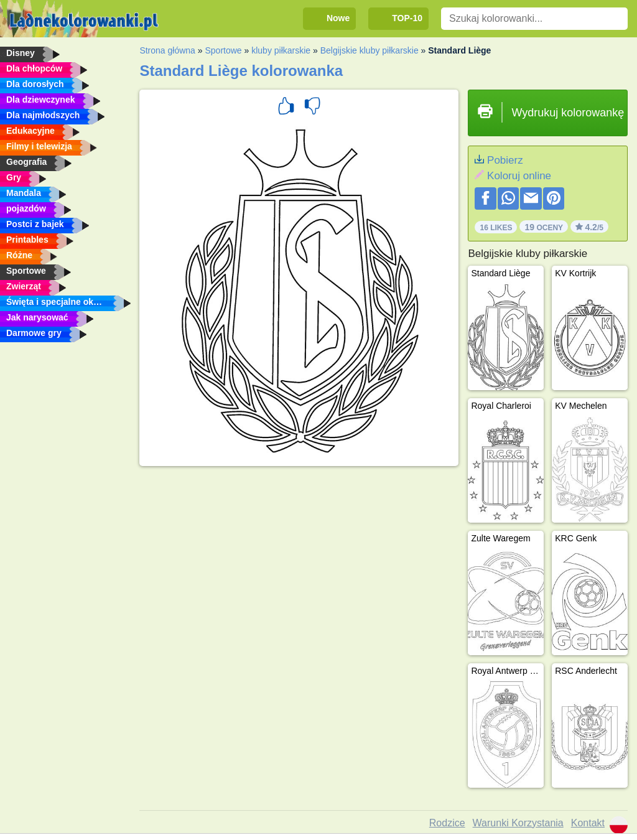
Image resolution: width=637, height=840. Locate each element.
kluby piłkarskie (281, 50)
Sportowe (223, 50)
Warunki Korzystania (518, 823)
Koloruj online (519, 176)
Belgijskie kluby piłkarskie (370, 50)
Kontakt (588, 823)
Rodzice (447, 823)
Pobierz (505, 160)
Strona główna (167, 50)
